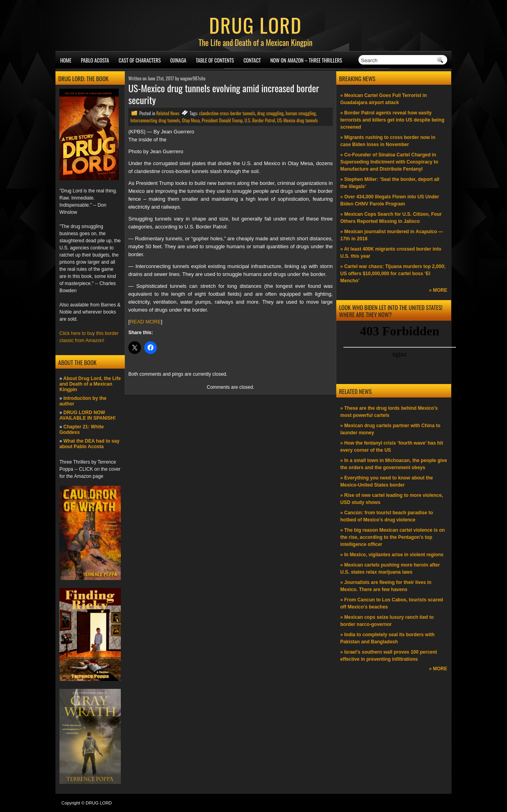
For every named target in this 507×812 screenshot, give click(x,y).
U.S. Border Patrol (260, 120)
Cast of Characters (140, 60)
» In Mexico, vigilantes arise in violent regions (392, 555)
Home (66, 60)
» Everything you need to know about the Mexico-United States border (387, 481)
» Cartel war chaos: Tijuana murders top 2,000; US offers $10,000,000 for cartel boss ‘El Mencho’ (393, 274)
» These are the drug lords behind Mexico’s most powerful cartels (389, 412)
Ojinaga (178, 60)
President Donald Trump (222, 120)
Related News (168, 113)
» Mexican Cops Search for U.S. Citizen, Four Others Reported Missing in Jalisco (391, 218)
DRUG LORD (255, 25)
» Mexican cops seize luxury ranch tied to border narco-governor (387, 621)
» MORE (438, 290)
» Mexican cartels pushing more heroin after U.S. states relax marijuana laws (390, 569)
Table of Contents (215, 60)
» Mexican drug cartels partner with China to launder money (390, 429)
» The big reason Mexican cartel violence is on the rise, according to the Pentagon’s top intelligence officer (393, 537)
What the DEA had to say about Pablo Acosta (90, 444)
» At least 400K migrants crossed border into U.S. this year (391, 253)
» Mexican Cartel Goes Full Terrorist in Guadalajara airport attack (384, 99)
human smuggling (301, 113)
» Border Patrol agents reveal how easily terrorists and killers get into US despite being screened (392, 120)
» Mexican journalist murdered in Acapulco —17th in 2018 (392, 235)
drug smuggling (270, 113)
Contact (252, 60)
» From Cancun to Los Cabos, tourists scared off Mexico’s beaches (392, 603)
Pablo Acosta (95, 60)
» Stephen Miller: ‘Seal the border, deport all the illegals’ (390, 183)
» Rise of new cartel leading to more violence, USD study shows (392, 499)
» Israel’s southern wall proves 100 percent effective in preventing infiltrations (389, 656)
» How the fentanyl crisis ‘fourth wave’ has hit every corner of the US (392, 447)
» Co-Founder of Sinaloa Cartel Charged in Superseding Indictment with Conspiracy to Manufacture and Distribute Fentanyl (389, 162)
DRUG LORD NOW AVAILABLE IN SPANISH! (88, 415)
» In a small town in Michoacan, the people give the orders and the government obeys (394, 464)
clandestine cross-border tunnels (227, 113)
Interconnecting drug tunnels (155, 120)
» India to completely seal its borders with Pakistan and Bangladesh (387, 638)
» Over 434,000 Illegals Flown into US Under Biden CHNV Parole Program (390, 200)
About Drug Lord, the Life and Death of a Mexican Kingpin (90, 384)
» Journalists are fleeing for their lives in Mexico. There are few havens (386, 586)
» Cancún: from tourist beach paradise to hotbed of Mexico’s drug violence (387, 516)
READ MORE (146, 322)
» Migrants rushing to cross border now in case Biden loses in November (388, 141)
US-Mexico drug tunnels (298, 120)
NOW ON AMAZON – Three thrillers (306, 60)
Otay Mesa (191, 120)
